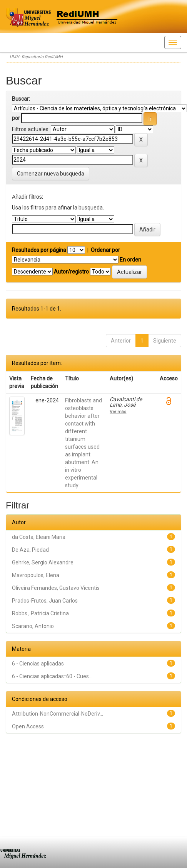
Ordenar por (105, 250)
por (16, 118)
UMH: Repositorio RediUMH (36, 57)
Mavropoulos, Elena (36, 575)
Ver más (118, 412)
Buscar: (21, 99)
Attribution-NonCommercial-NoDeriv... (58, 714)
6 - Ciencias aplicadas (38, 664)
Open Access (28, 726)
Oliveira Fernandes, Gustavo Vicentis (56, 588)
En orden (130, 260)
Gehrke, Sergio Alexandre (43, 562)
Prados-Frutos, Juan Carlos (45, 601)
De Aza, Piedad (30, 550)
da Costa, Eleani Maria (39, 537)
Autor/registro (71, 272)
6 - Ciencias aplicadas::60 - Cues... (52, 676)
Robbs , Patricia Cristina (40, 613)
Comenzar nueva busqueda (51, 174)
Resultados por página (39, 250)
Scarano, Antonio (33, 626)
